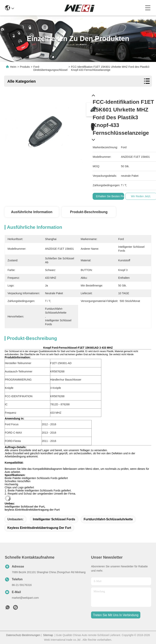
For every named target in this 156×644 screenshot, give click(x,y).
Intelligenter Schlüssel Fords (54, 519)
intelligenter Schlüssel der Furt (24, 507)
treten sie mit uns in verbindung (116, 615)
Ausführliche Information (32, 212)
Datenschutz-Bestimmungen (23, 635)
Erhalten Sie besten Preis (111, 196)
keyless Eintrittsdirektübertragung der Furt (32, 510)
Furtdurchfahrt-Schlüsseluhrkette (108, 519)
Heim (13, 67)
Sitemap (48, 635)
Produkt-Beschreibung (89, 212)
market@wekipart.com (25, 598)
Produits (25, 67)
